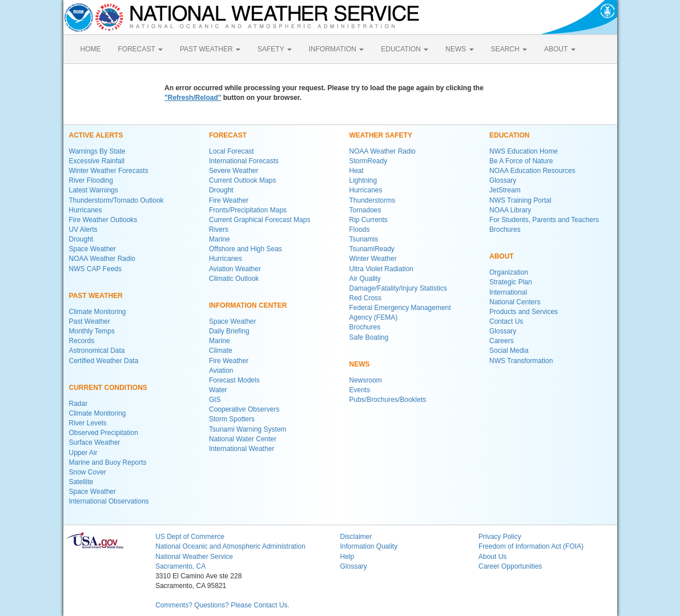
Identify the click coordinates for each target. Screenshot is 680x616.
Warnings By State (97, 151)
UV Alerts (83, 230)
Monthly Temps (92, 331)
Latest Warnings (94, 190)
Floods (360, 230)
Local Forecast (232, 151)
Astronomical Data (97, 351)
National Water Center (243, 439)
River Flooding (91, 180)
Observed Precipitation (104, 433)
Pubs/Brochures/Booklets (388, 400)
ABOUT (560, 49)
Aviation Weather (235, 269)
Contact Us (506, 321)
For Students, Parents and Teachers (544, 220)
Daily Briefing (229, 331)
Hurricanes (86, 210)
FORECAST (140, 49)
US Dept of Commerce (190, 537)
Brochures (365, 327)
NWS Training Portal (520, 200)
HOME (91, 49)
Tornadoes (365, 210)
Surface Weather (95, 442)
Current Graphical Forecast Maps (259, 220)
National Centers (515, 302)
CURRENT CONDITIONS (108, 388)
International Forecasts (244, 161)
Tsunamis (364, 239)
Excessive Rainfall (97, 161)
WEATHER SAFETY (381, 135)
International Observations (109, 501)
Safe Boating (369, 337)
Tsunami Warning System (248, 429)
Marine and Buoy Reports (108, 462)
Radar (79, 404)
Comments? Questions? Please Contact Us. (222, 605)
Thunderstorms (373, 200)
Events (360, 390)
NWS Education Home (524, 151)
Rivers (219, 230)
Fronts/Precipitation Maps (248, 210)
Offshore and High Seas (246, 249)
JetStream (505, 190)
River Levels (88, 423)
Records (82, 341)
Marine (220, 239)
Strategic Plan (511, 282)
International (508, 292)
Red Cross (366, 298)
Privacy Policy (500, 537)
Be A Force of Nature (521, 161)
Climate (221, 351)
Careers (502, 341)
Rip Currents (369, 220)
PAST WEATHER (210, 49)
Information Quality (369, 546)
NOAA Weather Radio (102, 259)
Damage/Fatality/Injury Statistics (398, 288)
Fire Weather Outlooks (103, 220)
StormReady (369, 161)
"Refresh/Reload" (193, 98)
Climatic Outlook (234, 279)
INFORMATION (336, 49)
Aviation (221, 371)
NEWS (459, 49)
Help (347, 557)
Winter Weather (373, 259)
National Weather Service (194, 557)
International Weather (242, 449)
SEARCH (509, 49)
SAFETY (275, 49)
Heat (357, 171)
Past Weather (90, 321)
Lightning (363, 180)
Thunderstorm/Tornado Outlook (116, 200)
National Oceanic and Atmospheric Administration (230, 546)
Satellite (81, 482)
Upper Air (83, 453)
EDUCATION (405, 49)
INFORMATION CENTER (248, 305)
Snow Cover (88, 472)
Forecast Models (234, 380)
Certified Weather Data (104, 361)
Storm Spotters (232, 419)
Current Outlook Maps (242, 180)
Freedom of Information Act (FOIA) (531, 546)
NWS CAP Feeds (95, 269)
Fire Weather (229, 200)
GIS (215, 400)
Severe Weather (234, 171)
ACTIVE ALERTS (96, 135)
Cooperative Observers (244, 409)
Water (218, 390)
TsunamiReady (372, 249)
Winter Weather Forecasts (109, 171)
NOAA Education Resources (532, 171)
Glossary (503, 180)
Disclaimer (356, 537)
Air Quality (365, 279)
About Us (492, 557)
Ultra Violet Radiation (382, 269)
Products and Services (524, 312)
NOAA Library (510, 210)
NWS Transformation (521, 361)
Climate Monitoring (98, 312)
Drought (81, 239)
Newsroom (366, 380)
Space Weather (93, 249)
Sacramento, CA (180, 566)
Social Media (509, 351)
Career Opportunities (510, 566)
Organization (509, 272)
